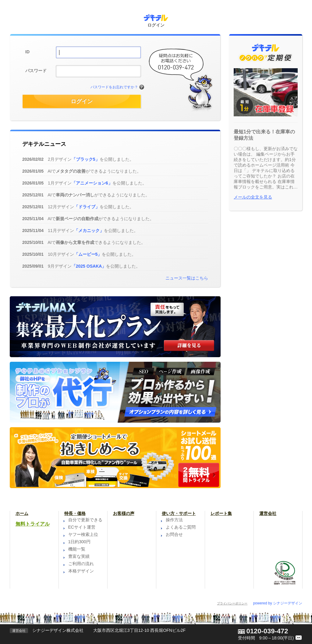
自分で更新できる (85, 520)
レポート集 (221, 513)
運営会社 (268, 513)
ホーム (22, 513)
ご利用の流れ (81, 564)
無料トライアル (33, 524)
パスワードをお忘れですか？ (114, 87)
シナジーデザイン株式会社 (58, 630)
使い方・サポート (179, 513)
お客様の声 (124, 513)
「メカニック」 (89, 231)
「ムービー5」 (88, 254)
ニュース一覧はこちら (187, 278)
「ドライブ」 (87, 207)
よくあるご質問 (181, 527)
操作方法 (174, 520)
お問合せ (174, 534)
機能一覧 (77, 549)
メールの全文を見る (253, 197)
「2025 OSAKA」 (89, 266)
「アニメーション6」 (92, 183)
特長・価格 (75, 513)
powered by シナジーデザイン (278, 603)
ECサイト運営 (82, 527)
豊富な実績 (79, 556)
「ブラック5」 (86, 159)
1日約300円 (79, 542)
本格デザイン (81, 571)
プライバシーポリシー (232, 603)
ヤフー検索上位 (83, 534)
